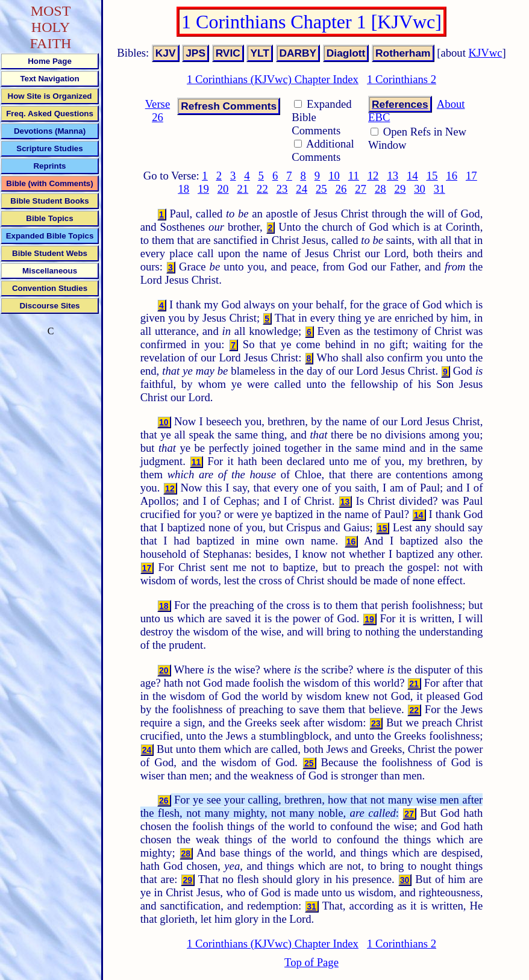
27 (361, 189)
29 (400, 189)
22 (262, 189)
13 (393, 176)
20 (223, 189)
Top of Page (311, 962)
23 (282, 189)
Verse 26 (158, 111)
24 (302, 189)
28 (380, 189)
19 (203, 189)
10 (334, 176)
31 (440, 189)
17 (471, 176)
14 (412, 176)
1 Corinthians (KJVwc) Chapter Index (273, 79)
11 (354, 176)
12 (373, 176)
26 (341, 189)
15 (432, 176)
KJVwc (486, 53)
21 (243, 189)
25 (321, 189)
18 (184, 189)
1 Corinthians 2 (402, 79)
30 (420, 189)
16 (452, 176)
